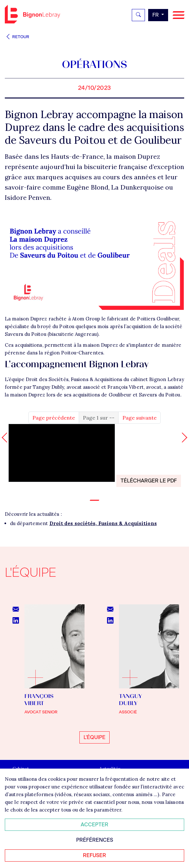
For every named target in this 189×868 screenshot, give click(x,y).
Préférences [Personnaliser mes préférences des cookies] (95, 840)
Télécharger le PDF (149, 481)
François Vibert (126, 387)
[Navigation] (179, 15)
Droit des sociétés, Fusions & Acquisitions (103, 523)
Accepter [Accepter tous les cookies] (94, 825)
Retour (17, 37)
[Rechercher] (138, 15)
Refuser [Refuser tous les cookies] (94, 855)
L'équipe (94, 737)
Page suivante (139, 418)
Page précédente (54, 418)
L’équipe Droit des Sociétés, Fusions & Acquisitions (63, 379)
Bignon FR (32, 14)
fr (156, 15)
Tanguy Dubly (48, 387)
